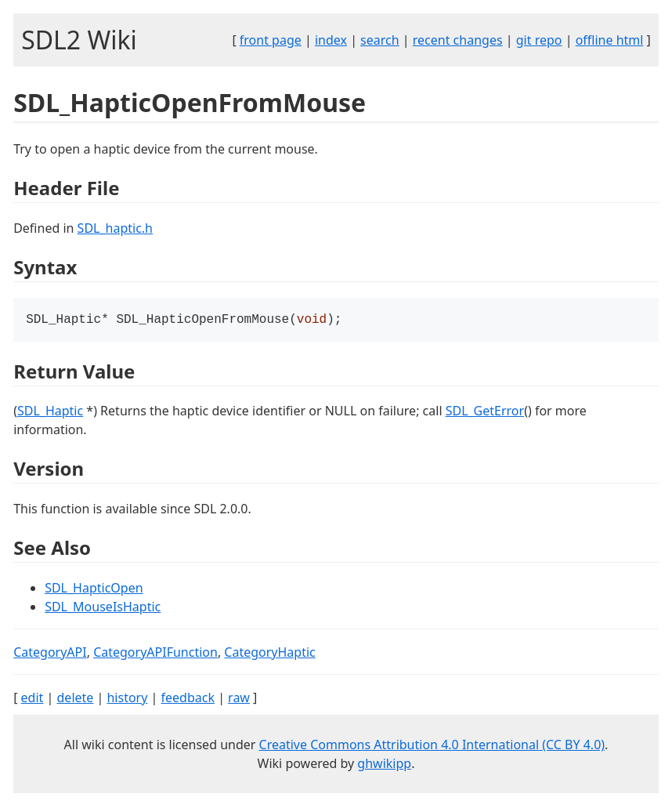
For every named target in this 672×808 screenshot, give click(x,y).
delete (76, 699)
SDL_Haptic (50, 412)
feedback (188, 699)
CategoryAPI (50, 654)
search (380, 40)
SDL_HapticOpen (94, 589)
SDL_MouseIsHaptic (103, 608)
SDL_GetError (485, 412)
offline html (610, 40)
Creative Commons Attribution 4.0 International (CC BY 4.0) (432, 746)
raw (239, 699)
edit (33, 699)
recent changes (458, 40)
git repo (539, 40)
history (127, 699)
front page (271, 40)
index (331, 40)
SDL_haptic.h (115, 228)
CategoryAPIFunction (155, 654)
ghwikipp (384, 765)
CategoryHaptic (269, 654)
